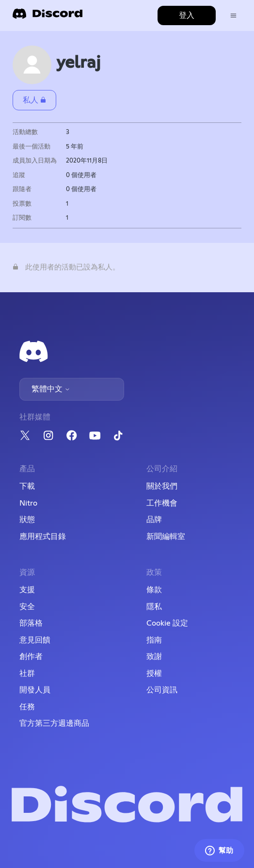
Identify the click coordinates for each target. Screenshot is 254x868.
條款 (154, 590)
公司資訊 (162, 690)
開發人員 (35, 690)
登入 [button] (187, 15)
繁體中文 (51, 389)
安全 (27, 607)
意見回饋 (35, 640)
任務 (27, 707)
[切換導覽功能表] (233, 16)
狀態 (27, 520)
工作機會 (162, 503)
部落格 (31, 623)
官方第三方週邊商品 (54, 723)
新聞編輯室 (166, 537)
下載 (27, 486)
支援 (27, 590)
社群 (27, 673)
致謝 (154, 657)
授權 (154, 673)
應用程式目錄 (43, 537)
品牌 (154, 520)
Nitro (28, 503)
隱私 (154, 607)
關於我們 (162, 486)
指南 (154, 640)
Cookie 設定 (167, 623)
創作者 (31, 657)
